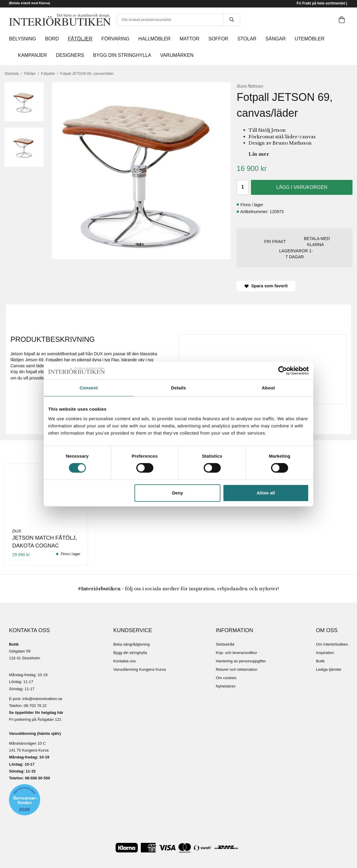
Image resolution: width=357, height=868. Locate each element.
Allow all (266, 493)
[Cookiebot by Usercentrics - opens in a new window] (283, 371)
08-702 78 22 (35, 706)
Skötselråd (225, 644)
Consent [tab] (89, 388)
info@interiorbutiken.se (42, 699)
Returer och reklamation (236, 669)
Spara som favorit (266, 286)
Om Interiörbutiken (332, 644)
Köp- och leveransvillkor (236, 653)
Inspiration (325, 653)
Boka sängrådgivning (131, 644)
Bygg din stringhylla (130, 653)
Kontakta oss (124, 661)
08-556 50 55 (36, 778)
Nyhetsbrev (226, 686)
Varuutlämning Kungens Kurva (139, 669)
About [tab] (268, 388)
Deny (178, 493)
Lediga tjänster (329, 669)
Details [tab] (179, 388)
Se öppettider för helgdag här (36, 713)
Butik (320, 661)
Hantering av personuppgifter (241, 661)
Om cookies (226, 678)
